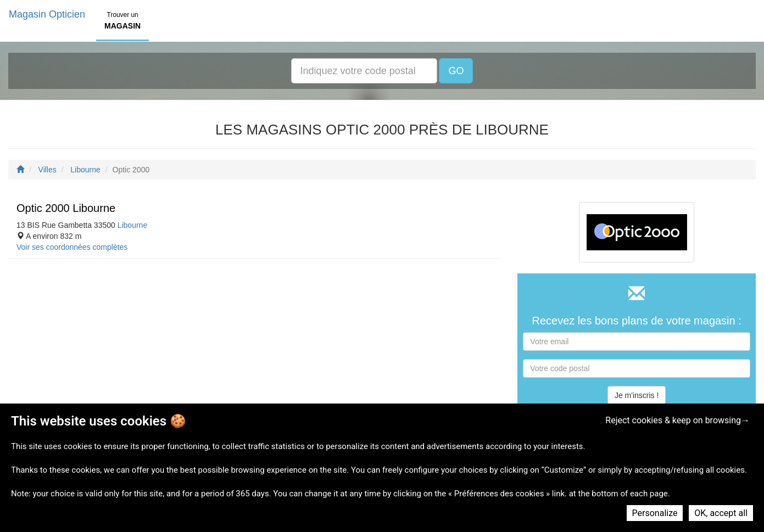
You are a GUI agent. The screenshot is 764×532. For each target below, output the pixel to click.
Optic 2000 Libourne (66, 208)
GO (456, 71)
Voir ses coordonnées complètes (72, 247)
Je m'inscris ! (637, 395)
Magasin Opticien (47, 14)
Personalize (655, 513)
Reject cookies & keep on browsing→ (677, 420)
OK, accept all (721, 513)
